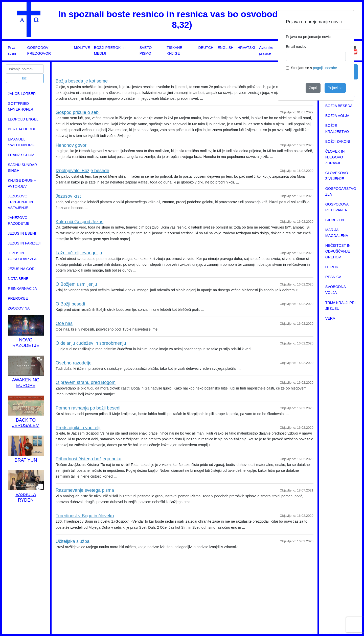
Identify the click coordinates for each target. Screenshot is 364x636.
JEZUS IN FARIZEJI (24, 243)
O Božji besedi (70, 304)
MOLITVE (82, 48)
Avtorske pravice (266, 50)
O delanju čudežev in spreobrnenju (91, 343)
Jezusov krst (68, 196)
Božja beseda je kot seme (82, 81)
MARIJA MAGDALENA (337, 233)
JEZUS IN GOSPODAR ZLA (22, 256)
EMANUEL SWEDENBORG (21, 142)
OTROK (332, 267)
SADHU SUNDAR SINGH (22, 168)
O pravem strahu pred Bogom (86, 382)
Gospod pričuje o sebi (78, 112)
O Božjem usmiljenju (76, 284)
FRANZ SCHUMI (22, 155)
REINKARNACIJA (22, 289)
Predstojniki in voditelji (78, 428)
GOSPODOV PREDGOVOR (39, 50)
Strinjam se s (314, 68)
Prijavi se (335, 88)
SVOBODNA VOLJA (336, 290)
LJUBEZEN (335, 220)
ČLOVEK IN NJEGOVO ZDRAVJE (335, 157)
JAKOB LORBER (22, 94)
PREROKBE (18, 298)
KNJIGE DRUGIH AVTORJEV (22, 183)
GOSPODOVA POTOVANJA (337, 207)
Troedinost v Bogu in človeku (85, 516)
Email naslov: (297, 47)
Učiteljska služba (73, 541)
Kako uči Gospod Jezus (79, 222)
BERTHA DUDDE (22, 129)
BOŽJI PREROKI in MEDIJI (110, 50)
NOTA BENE (18, 279)
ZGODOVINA (19, 308)
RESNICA (333, 277)
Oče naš (64, 323)
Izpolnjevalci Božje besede (82, 171)
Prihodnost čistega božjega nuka (88, 459)
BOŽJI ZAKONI (338, 141)
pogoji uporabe (325, 68)
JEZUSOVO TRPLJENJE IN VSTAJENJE (20, 202)
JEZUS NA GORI (22, 269)
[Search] (25, 69)
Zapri (313, 88)
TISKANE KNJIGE (174, 50)
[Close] (346, 18)
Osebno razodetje (74, 363)
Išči (25, 78)
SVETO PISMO (146, 50)
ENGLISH (225, 48)
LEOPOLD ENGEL (23, 119)
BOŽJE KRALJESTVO (337, 128)
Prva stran (12, 50)
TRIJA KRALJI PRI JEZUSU (340, 306)
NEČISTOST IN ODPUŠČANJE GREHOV (338, 251)
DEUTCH (206, 48)
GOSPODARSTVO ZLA (341, 191)
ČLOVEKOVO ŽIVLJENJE (337, 176)
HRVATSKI (246, 48)
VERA (330, 318)
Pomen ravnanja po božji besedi (88, 408)
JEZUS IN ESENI (22, 233)
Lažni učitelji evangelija (79, 253)
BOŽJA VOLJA (337, 116)
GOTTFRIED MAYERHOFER (20, 106)
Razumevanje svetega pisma (85, 490)
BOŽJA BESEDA (339, 106)
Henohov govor (71, 145)
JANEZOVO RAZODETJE (19, 221)
